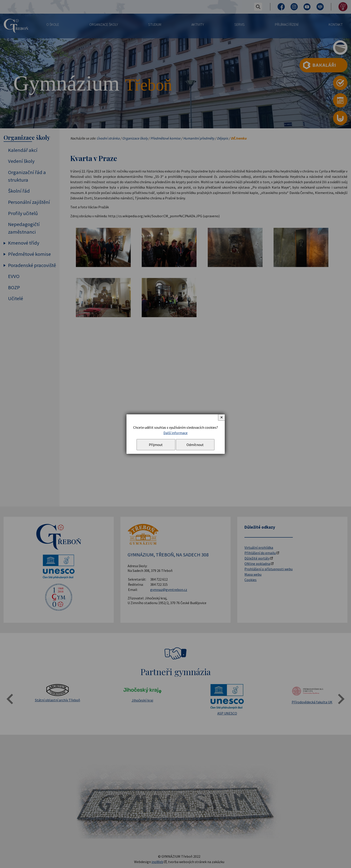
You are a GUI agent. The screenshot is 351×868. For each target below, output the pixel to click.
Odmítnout (195, 445)
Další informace (175, 433)
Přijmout (156, 445)
